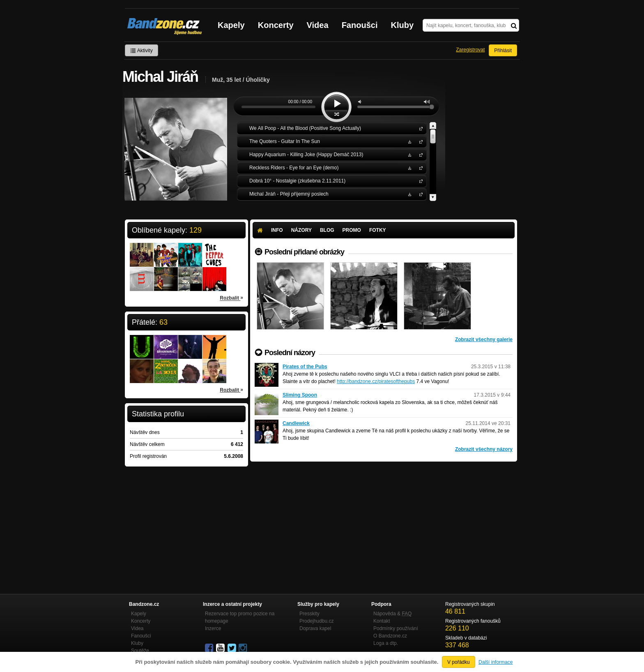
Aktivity (141, 51)
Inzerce (213, 628)
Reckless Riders (419, 167)
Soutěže (140, 651)
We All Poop (419, 128)
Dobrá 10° (419, 181)
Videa (318, 25)
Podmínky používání (396, 628)
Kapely (231, 25)
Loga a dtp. (386, 643)
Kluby (402, 25)
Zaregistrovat (470, 50)
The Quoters (419, 141)
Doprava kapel (315, 628)
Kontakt (382, 621)
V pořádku (459, 662)
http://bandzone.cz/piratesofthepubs (376, 381)
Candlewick (296, 423)
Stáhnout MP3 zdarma (409, 141)
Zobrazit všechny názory (484, 449)
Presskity (309, 614)
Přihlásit (503, 51)
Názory (301, 230)
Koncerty (276, 25)
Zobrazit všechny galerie (484, 339)
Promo (352, 230)
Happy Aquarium (419, 154)
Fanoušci (360, 25)
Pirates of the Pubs (305, 367)
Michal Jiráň (419, 194)
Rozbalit (231, 298)
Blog (327, 230)
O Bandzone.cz (390, 636)
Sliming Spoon (300, 395)
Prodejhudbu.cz (316, 621)
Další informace (496, 662)
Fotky (378, 230)
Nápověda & (392, 614)
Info (277, 230)
